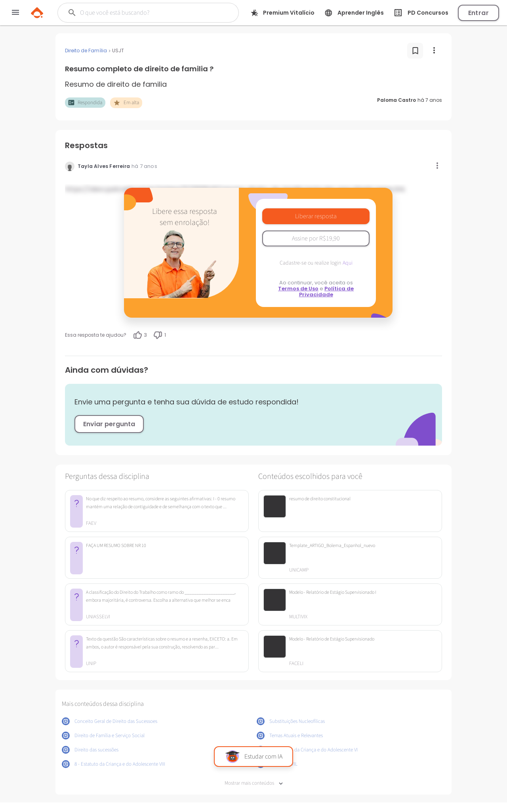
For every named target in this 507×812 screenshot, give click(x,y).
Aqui (348, 263)
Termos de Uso (298, 289)
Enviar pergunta (109, 424)
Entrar (478, 13)
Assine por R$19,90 (316, 238)
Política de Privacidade (327, 292)
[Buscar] (143, 13)
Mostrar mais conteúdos (254, 783)
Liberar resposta (316, 216)
